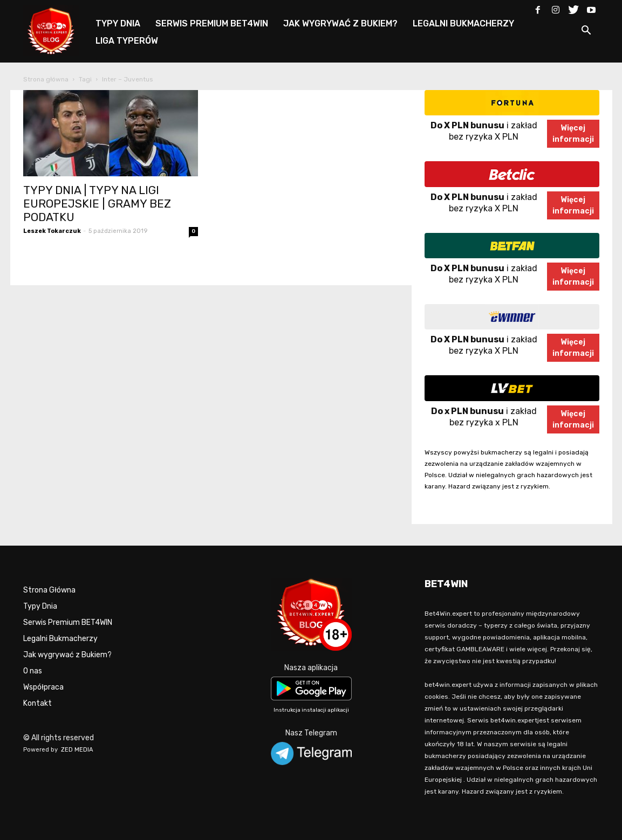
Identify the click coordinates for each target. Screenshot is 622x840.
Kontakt (37, 703)
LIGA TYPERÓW (127, 41)
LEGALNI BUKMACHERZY (463, 23)
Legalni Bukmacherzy (60, 639)
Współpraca (43, 687)
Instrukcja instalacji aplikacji (311, 710)
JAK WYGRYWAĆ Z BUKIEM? (340, 23)
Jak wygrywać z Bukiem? (67, 655)
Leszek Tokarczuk (52, 231)
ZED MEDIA (77, 750)
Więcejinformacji (573, 134)
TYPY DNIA (118, 23)
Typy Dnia (40, 606)
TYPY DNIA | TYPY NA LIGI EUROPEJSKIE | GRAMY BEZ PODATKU (97, 204)
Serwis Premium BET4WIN (68, 622)
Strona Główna (49, 590)
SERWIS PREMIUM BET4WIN (212, 23)
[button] (586, 32)
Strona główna (46, 79)
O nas (33, 671)
